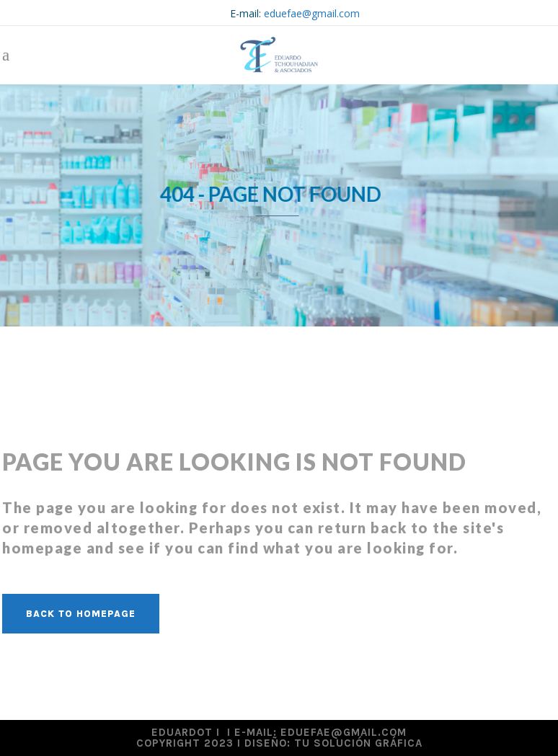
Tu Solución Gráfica (358, 743)
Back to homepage (81, 614)
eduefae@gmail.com (312, 13)
